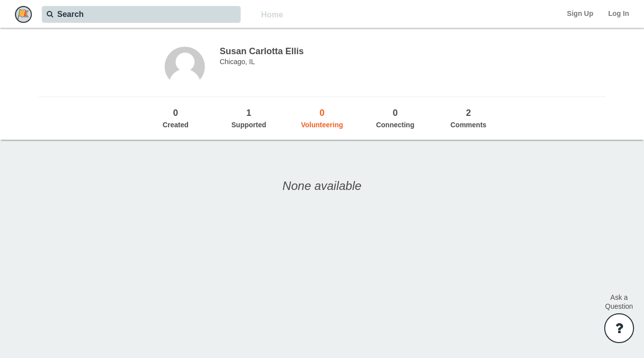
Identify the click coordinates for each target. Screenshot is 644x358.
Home (272, 15)
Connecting (395, 118)
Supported (249, 118)
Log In (619, 13)
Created (175, 118)
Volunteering (322, 118)
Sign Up (580, 13)
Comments (468, 118)
